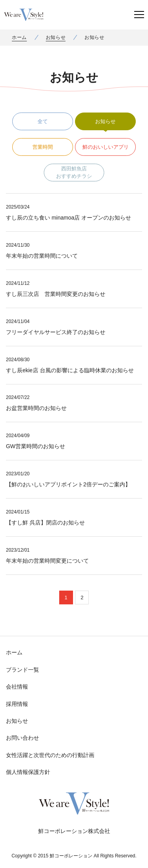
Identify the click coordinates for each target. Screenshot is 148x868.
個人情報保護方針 (28, 772)
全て (43, 121)
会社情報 (17, 687)
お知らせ (56, 37)
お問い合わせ (22, 738)
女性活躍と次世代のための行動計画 (50, 755)
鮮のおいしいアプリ (106, 147)
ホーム (19, 37)
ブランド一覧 (22, 670)
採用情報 (17, 704)
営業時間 (43, 147)
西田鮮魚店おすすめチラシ (74, 173)
